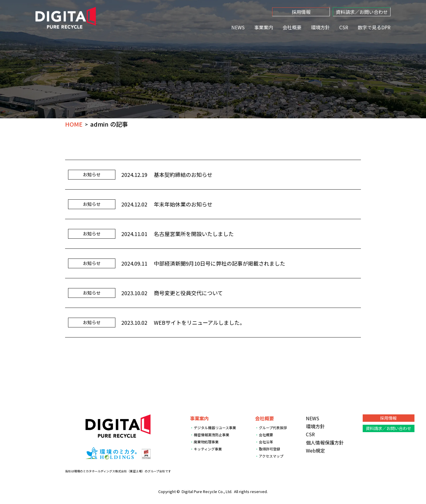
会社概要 (292, 27)
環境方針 (320, 27)
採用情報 (301, 12)
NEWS (238, 27)
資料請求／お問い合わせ (362, 12)
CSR (344, 27)
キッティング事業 (208, 449)
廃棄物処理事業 (206, 442)
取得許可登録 (270, 449)
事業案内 (264, 27)
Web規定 (316, 450)
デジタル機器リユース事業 (215, 428)
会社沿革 (266, 442)
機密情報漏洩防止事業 (212, 435)
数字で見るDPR (374, 27)
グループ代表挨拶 (273, 428)
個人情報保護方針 (325, 442)
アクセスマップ (271, 456)
